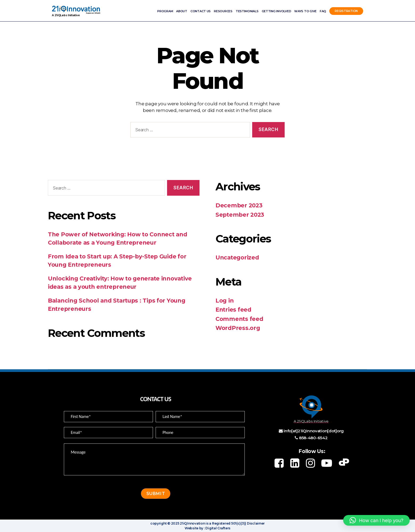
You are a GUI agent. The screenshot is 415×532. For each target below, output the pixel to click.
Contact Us (201, 11)
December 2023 (239, 205)
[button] (376, 520)
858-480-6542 (313, 438)
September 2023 (240, 215)
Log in (225, 301)
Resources (223, 11)
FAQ (323, 11)
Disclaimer (255, 523)
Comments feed (239, 319)
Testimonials (247, 11)
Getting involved (277, 11)
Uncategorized (237, 257)
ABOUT (182, 11)
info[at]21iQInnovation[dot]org (314, 431)
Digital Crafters (218, 528)
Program (165, 11)
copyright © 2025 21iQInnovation (178, 523)
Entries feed (233, 310)
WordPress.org (238, 328)
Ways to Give (305, 11)
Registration (346, 11)
